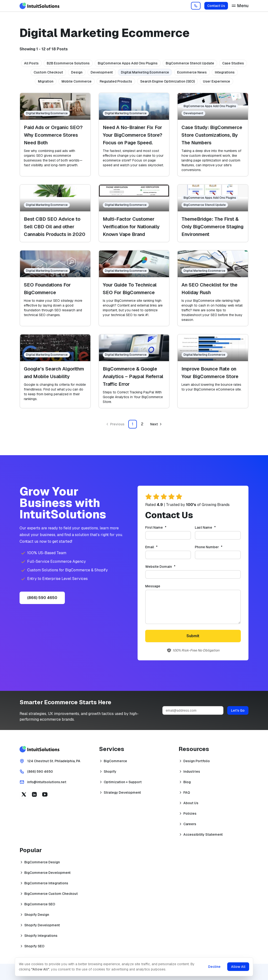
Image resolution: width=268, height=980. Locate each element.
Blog (187, 782)
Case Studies (233, 63)
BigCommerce (115, 761)
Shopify (110, 771)
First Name (164, 527)
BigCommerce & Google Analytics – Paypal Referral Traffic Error (133, 376)
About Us (191, 803)
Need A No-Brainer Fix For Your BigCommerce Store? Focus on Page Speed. (132, 135)
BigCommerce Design (42, 862)
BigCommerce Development (47, 873)
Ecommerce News (192, 72)
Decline (214, 967)
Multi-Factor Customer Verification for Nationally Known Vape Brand (131, 227)
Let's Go (238, 710)
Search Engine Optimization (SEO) (167, 81)
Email (159, 547)
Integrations (225, 72)
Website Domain (168, 567)
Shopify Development (42, 925)
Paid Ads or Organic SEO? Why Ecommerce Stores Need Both (53, 135)
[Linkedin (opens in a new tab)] (34, 794)
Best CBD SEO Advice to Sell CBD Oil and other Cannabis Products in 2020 (55, 227)
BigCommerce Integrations (46, 883)
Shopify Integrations (41, 936)
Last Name (213, 527)
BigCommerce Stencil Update (190, 63)
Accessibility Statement (203, 834)
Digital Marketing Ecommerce (145, 72)
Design (77, 72)
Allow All (238, 967)
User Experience (216, 81)
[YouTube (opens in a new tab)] (45, 794)
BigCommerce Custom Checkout (51, 894)
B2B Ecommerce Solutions (68, 63)
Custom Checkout (48, 72)
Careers (190, 824)
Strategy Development (122, 792)
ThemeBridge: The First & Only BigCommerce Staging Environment (212, 227)
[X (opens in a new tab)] (24, 794)
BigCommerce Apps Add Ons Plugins (128, 63)
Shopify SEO (34, 946)
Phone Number (216, 547)
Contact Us (216, 6)
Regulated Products (116, 81)
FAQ (187, 792)
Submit (193, 636)
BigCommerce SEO (40, 904)
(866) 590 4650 (42, 598)
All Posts (31, 63)
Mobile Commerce (77, 81)
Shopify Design (37, 915)
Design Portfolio (197, 761)
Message (153, 586)
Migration (46, 81)
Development (102, 72)
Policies (190, 813)
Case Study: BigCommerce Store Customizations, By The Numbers (212, 135)
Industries (192, 771)
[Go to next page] (156, 424)
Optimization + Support (123, 782)
